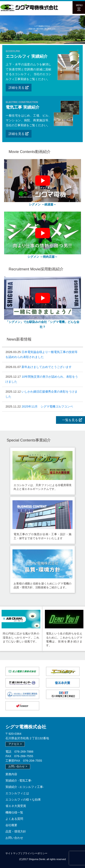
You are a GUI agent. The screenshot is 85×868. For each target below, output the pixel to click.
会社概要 (11, 825)
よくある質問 (14, 819)
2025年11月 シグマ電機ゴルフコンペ (47, 407)
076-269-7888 (24, 752)
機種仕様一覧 (14, 812)
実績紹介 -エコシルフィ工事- (25, 787)
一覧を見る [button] (70, 420)
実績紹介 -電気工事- (19, 781)
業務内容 (11, 774)
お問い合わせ (14, 838)
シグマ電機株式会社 (26, 727)
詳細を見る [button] (19, 88)
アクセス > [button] (15, 744)
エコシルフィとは (17, 793)
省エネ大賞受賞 (16, 806)
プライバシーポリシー (35, 853)
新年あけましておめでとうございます (47, 367)
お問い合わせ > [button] (18, 766)
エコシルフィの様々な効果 (23, 800)
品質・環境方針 (16, 831)
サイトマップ (13, 853)
